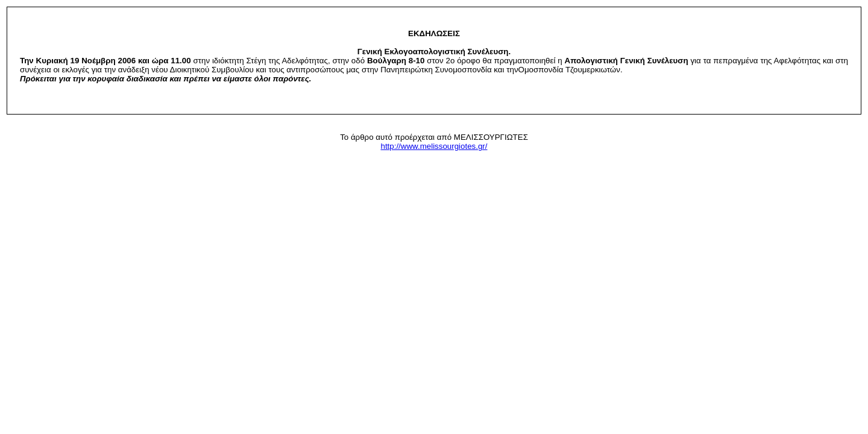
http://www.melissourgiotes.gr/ (434, 146)
